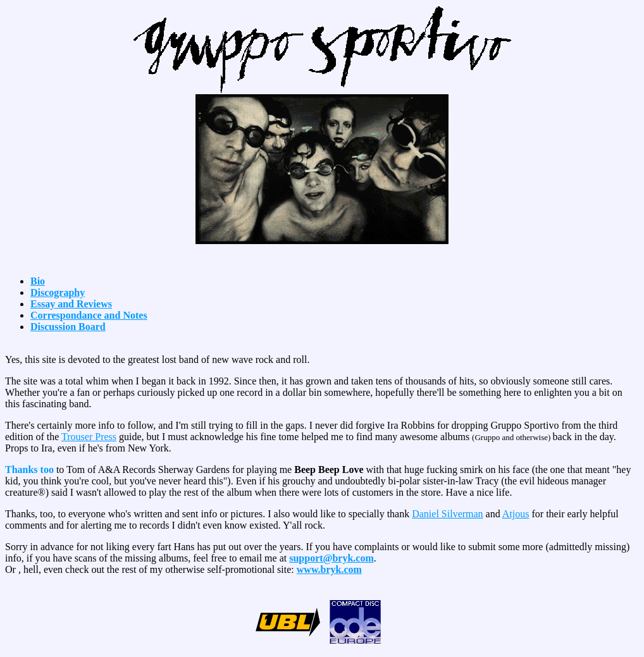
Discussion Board (68, 327)
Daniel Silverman (447, 514)
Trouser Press (89, 437)
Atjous (516, 514)
